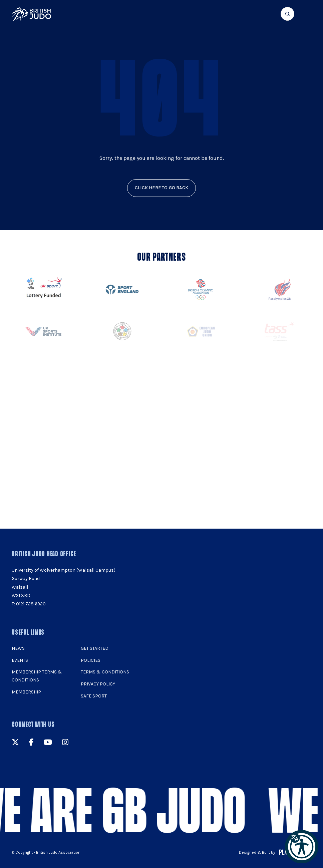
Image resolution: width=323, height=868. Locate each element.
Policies (91, 660)
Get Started (95, 648)
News (18, 648)
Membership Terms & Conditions (37, 676)
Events (20, 660)
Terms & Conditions (105, 672)
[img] (31, 14)
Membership (26, 692)
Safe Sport (94, 696)
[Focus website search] (287, 14)
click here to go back (161, 188)
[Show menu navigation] (307, 14)
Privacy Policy (98, 684)
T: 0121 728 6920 (29, 604)
